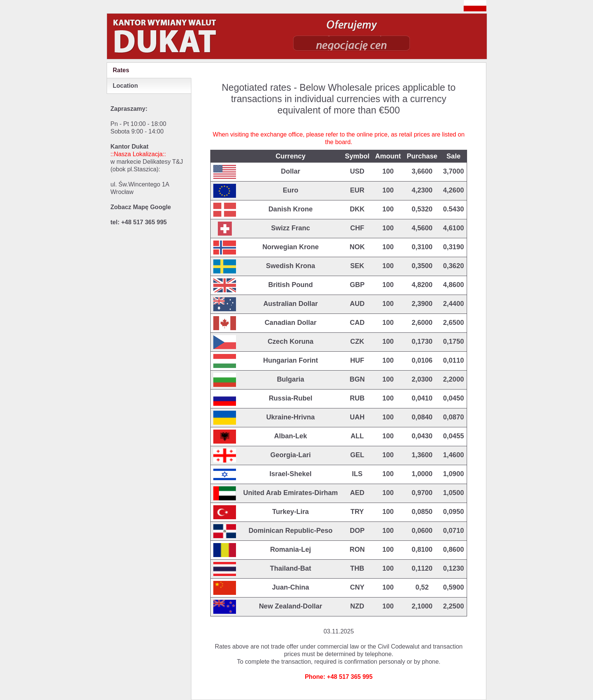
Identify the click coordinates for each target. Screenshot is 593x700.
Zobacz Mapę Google (141, 207)
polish (475, 6)
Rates (121, 70)
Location (125, 86)
